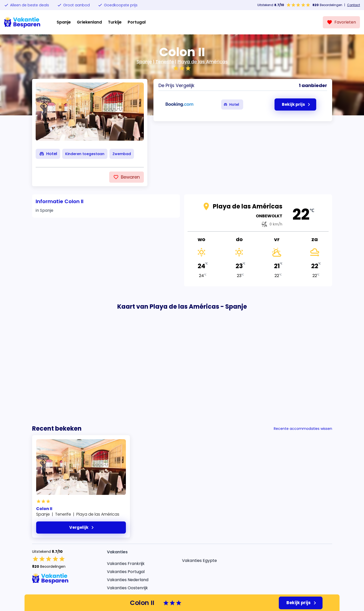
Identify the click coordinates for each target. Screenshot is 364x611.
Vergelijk (82, 528)
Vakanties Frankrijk (126, 564)
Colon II (44, 509)
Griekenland (89, 22)
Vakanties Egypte (199, 561)
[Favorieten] (341, 22)
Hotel (231, 104)
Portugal (137, 22)
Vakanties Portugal (126, 572)
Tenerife (165, 62)
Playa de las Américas (203, 62)
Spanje (64, 22)
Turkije (115, 22)
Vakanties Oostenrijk (127, 588)
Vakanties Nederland (128, 580)
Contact (354, 5)
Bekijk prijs (302, 603)
